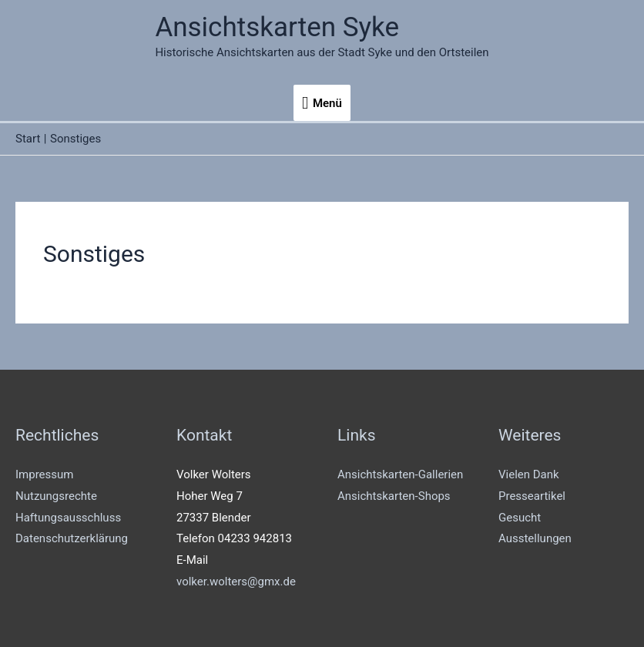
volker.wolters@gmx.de (236, 582)
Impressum (44, 474)
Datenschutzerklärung (72, 538)
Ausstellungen (535, 538)
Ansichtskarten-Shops (394, 496)
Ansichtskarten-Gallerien (400, 474)
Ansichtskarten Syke (277, 27)
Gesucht (520, 518)
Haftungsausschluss (68, 518)
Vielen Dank (529, 474)
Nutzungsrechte (56, 496)
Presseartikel (532, 496)
